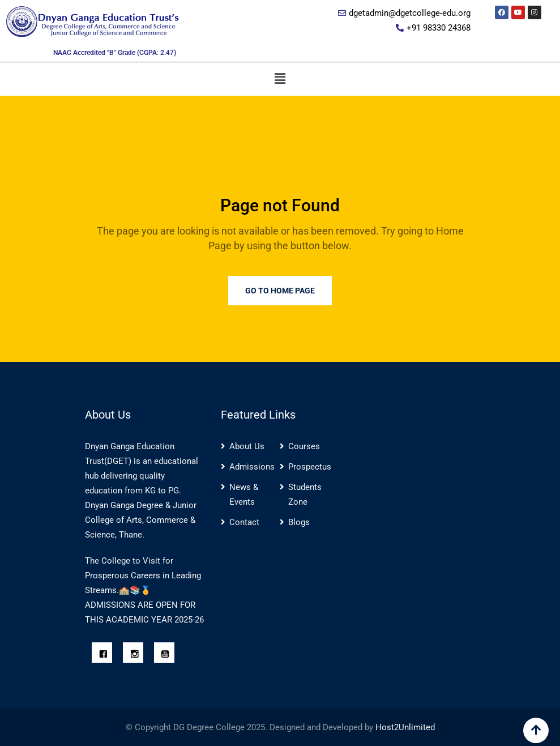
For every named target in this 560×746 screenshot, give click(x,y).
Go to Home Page (280, 291)
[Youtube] (167, 655)
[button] (280, 79)
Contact (244, 522)
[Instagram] (136, 655)
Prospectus (310, 467)
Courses (304, 446)
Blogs (299, 522)
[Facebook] (105, 655)
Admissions (252, 467)
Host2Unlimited (405, 727)
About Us (247, 446)
